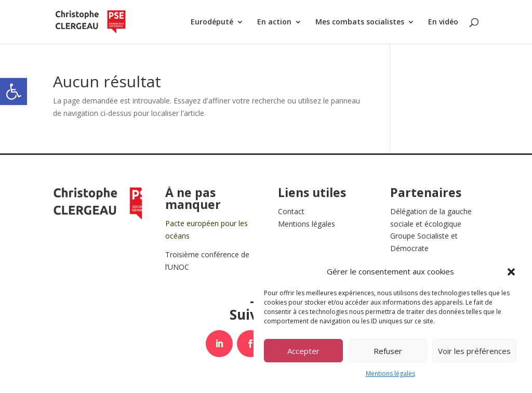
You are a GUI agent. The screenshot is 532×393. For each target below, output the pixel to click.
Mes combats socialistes (360, 22)
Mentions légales (390, 374)
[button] (14, 91)
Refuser (388, 351)
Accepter (303, 351)
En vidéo (443, 22)
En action (274, 22)
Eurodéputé (212, 22)
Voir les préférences (474, 351)
